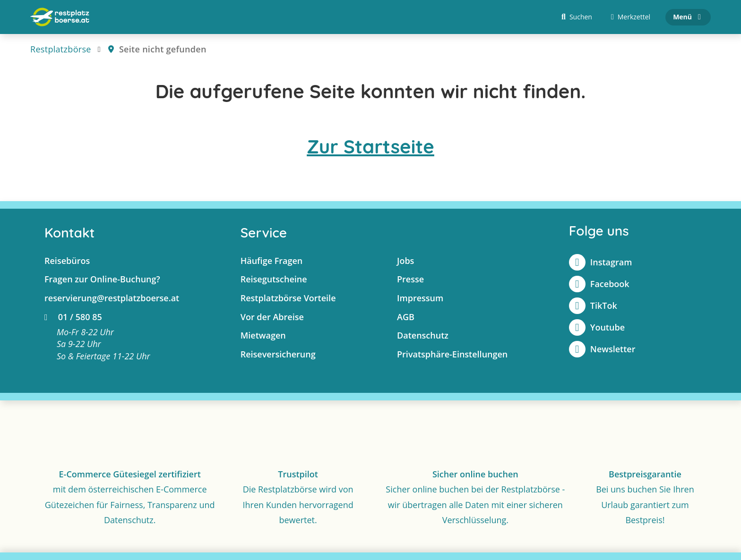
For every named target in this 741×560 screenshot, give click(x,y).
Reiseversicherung (278, 354)
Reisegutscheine (274, 279)
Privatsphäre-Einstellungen (452, 354)
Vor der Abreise (272, 317)
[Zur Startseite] (60, 17)
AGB (406, 317)
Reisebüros (67, 261)
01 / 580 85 (73, 317)
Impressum (420, 298)
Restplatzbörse (61, 49)
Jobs (405, 261)
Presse (410, 279)
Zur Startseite (370, 146)
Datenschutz (423, 335)
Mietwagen (263, 335)
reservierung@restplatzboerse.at (112, 298)
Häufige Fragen (272, 261)
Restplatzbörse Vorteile (288, 298)
